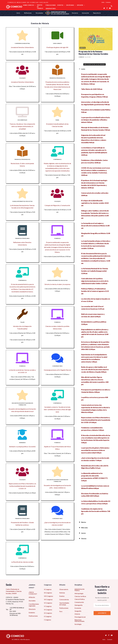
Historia (77, 614)
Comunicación (79, 602)
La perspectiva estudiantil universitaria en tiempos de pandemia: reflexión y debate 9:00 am (95, 120)
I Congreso (48, 620)
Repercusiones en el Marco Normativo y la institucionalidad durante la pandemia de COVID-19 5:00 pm (96, 420)
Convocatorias (64, 599)
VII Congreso (48, 599)
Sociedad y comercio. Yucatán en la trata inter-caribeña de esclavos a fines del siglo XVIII (57, 409)
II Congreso (48, 616)
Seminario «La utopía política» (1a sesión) (22, 447)
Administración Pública (80, 590)
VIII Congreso (48, 596)
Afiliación (32, 597)
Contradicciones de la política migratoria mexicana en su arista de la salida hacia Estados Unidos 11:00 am (95, 281)
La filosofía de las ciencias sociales (22, 562)
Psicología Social (80, 617)
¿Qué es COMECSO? (33, 593)
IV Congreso (48, 610)
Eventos (62, 596)
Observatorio (64, 589)
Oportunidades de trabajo (64, 604)
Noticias (62, 593)
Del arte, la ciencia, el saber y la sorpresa (57, 284)
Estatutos (32, 613)
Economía (78, 608)
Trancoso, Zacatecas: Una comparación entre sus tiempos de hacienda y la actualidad (22, 126)
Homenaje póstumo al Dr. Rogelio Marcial (57, 370)
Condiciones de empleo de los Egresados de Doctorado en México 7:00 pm (96, 511)
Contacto (108, 2)
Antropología (79, 593)
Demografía (78, 605)
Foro (61, 611)
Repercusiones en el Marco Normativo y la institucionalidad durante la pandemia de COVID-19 (22, 486)
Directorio (32, 609)
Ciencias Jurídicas (80, 596)
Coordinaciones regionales (34, 605)
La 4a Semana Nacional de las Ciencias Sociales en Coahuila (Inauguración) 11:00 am (95, 271)
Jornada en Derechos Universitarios (22, 82)
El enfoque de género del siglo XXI (57, 47)
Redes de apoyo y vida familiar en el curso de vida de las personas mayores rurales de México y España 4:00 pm (95, 369)
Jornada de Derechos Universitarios (22, 47)
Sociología (78, 624)
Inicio (103, 2)
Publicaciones (33, 616)
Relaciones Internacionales (80, 620)
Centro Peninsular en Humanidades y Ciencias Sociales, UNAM (14, 591)
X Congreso (48, 589)
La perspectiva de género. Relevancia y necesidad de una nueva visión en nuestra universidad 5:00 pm (95, 450)
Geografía (78, 611)
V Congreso (48, 606)
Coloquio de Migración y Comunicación (57, 205)
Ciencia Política (80, 599)
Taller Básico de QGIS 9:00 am (92, 89)
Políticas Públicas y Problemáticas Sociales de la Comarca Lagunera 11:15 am (95, 291)
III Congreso (48, 613)
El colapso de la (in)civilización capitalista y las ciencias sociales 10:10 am (95, 203)
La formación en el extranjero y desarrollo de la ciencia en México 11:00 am (95, 226)
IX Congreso (48, 593)
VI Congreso (48, 603)
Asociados (32, 601)
